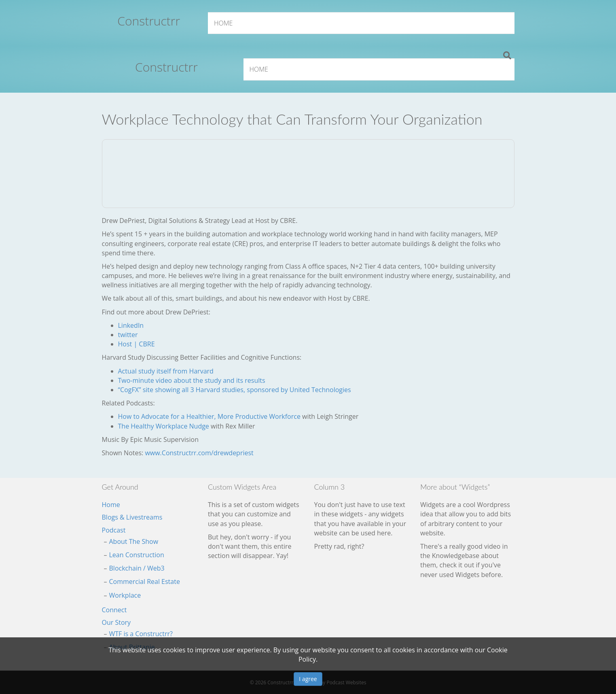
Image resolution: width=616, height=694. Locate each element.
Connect (114, 610)
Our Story (116, 622)
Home (223, 23)
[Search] (507, 55)
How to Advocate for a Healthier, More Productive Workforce (209, 416)
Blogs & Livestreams (132, 517)
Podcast (114, 530)
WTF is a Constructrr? (141, 634)
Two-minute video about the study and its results (192, 380)
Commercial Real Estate (145, 582)
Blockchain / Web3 (137, 568)
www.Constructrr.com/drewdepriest (199, 453)
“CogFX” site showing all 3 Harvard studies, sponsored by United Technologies (235, 390)
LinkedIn (131, 325)
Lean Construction (137, 555)
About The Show (134, 541)
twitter (128, 335)
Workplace (125, 595)
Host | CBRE (137, 344)
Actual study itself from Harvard (166, 371)
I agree (308, 679)
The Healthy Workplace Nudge (164, 426)
